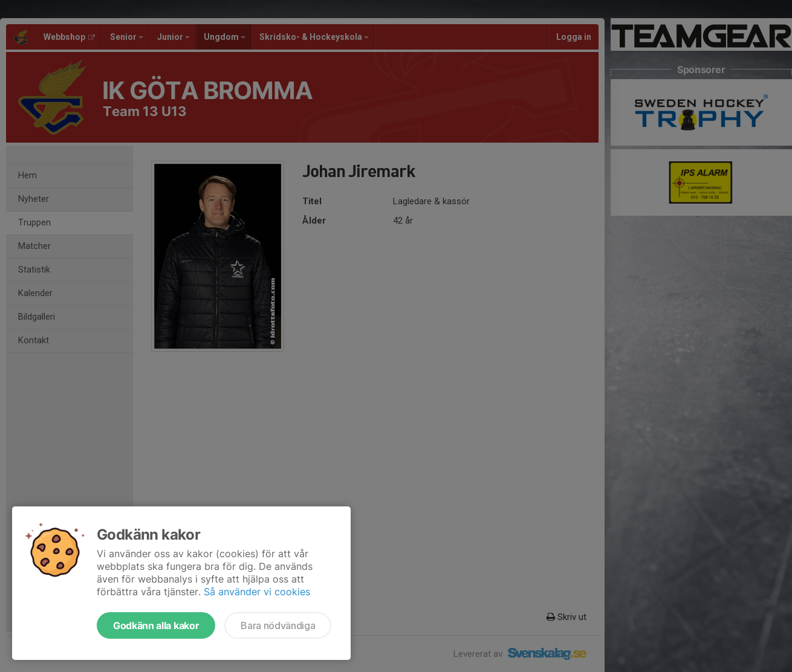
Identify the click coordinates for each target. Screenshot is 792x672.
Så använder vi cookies (257, 592)
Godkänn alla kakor (156, 625)
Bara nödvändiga (278, 625)
